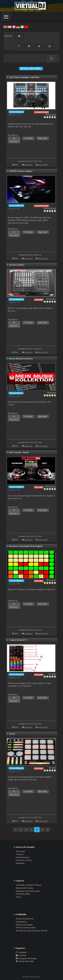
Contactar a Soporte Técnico (29, 885)
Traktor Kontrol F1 (18, 640)
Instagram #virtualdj (26, 958)
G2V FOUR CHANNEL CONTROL (24, 78)
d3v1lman (52, 114)
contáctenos (21, 922)
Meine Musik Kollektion (21, 359)
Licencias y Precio (24, 860)
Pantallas (20, 863)
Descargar (20, 851)
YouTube (21, 955)
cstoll (54, 768)
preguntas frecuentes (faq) (28, 891)
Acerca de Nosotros (25, 919)
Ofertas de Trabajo (24, 925)
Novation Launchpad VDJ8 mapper (26, 546)
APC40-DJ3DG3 (17, 265)
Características (23, 857)
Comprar (20, 854)
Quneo (12, 734)
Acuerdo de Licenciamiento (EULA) (32, 931)
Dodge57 (52, 580)
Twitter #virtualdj (25, 961)
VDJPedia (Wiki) (23, 894)
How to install (43, 165)
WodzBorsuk (51, 208)
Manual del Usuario (25, 888)
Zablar (53, 674)
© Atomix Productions (32, 977)
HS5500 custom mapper (21, 171)
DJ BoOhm (52, 486)
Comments (28, 165)
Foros (18, 897)
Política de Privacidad (26, 928)
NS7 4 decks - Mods (19, 453)
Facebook (21, 952)
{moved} (53, 393)
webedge (52, 299)
